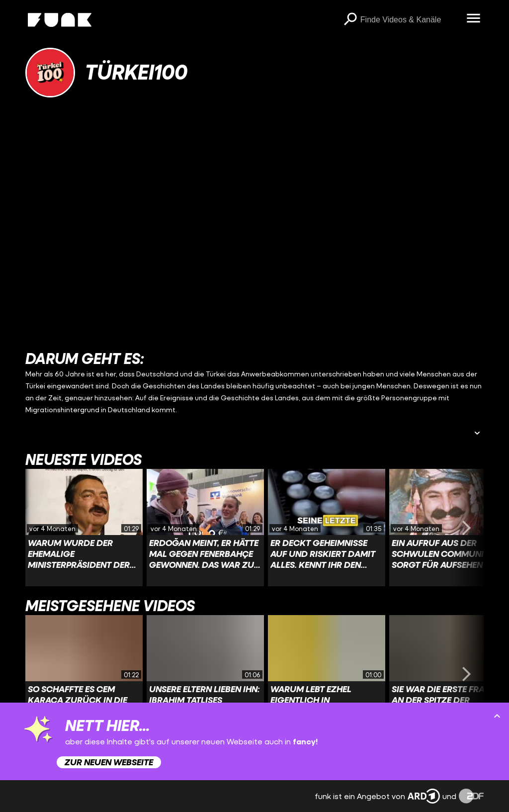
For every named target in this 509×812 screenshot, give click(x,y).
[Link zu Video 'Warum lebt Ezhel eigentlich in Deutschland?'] (327, 674)
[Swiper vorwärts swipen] (467, 528)
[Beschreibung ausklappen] (477, 434)
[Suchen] (350, 20)
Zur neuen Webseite (109, 762)
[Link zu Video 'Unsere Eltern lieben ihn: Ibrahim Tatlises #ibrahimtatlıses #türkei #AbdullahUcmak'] (205, 674)
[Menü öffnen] (474, 19)
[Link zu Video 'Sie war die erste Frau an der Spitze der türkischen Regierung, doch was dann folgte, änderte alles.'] (448, 674)
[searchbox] (410, 20)
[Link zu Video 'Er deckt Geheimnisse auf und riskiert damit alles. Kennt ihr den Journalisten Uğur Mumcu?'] (327, 528)
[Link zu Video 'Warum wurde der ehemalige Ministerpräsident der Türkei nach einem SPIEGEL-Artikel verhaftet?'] (84, 528)
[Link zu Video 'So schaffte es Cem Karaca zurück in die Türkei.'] (84, 674)
